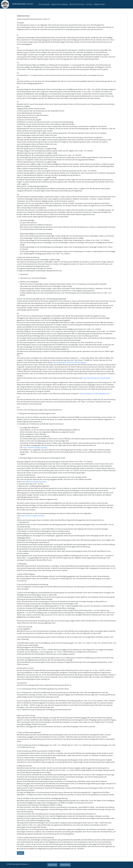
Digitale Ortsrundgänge (60, 4)
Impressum (52, 865)
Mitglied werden (99, 4)
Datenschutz (65, 865)
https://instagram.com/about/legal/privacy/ (94, 394)
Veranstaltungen (44, 4)
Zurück (21, 853)
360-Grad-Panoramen (77, 4)
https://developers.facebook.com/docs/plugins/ (70, 362)
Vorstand (89, 4)
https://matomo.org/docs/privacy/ (35, 448)
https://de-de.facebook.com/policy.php (96, 378)
